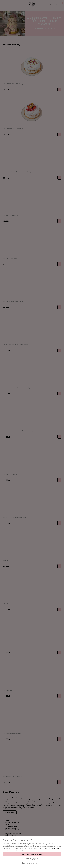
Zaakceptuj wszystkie (32, 854)
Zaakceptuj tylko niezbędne (32, 863)
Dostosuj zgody (32, 859)
